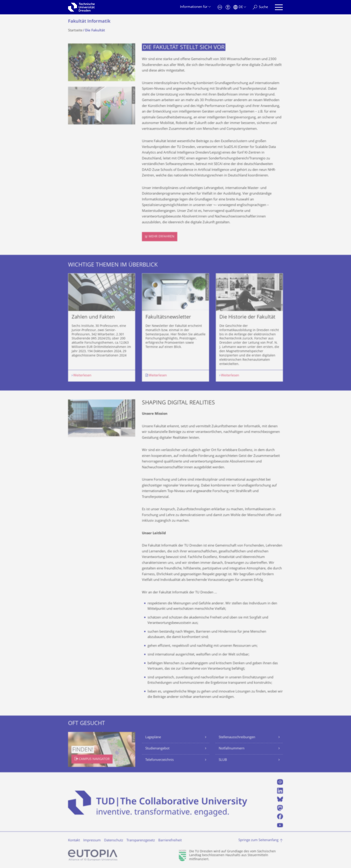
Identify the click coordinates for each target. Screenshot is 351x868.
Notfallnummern (232, 749)
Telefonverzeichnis (159, 760)
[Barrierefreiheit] (228, 7)
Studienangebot (157, 749)
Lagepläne (153, 737)
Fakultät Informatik (89, 22)
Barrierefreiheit (170, 841)
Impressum (92, 841)
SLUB (223, 760)
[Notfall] (220, 7)
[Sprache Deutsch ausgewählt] (240, 7)
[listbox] (175, 327)
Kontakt (74, 841)
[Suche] (260, 7)
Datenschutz (114, 841)
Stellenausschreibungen (237, 737)
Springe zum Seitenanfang (258, 840)
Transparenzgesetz (141, 841)
